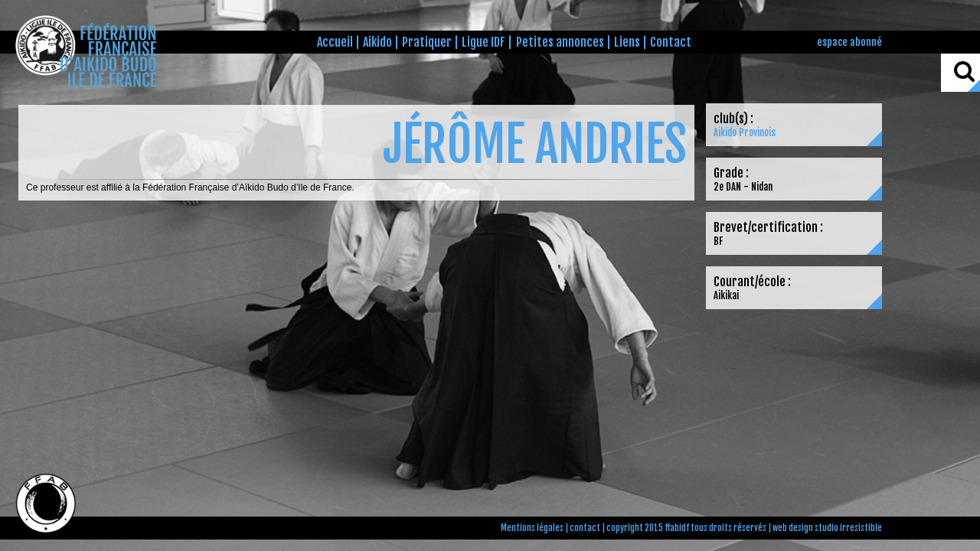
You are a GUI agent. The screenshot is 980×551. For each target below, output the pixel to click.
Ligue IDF (483, 42)
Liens (627, 42)
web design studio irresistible (827, 528)
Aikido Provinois (745, 132)
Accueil (335, 42)
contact (585, 528)
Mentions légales (532, 528)
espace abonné (849, 42)
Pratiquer (427, 42)
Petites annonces (560, 42)
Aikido (377, 42)
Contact (671, 42)
